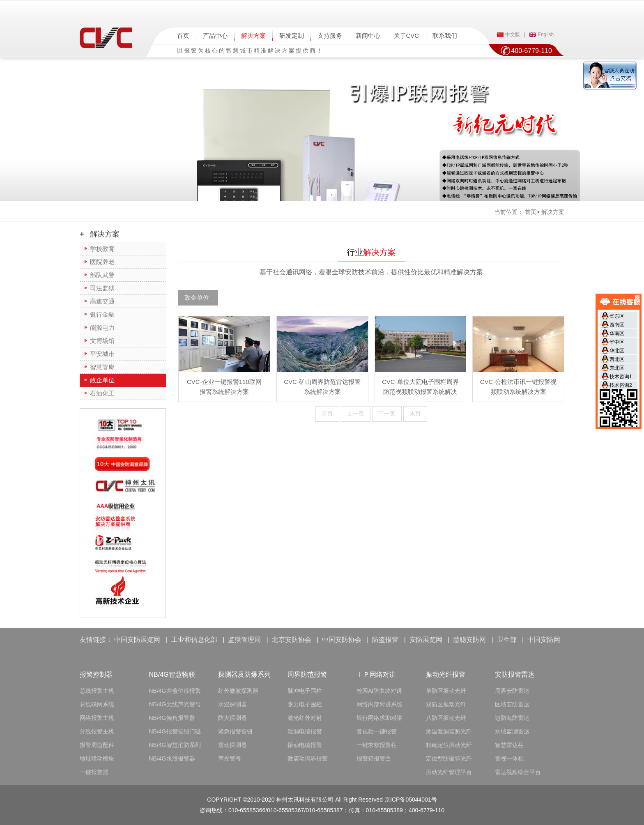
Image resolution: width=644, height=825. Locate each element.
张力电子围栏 (305, 704)
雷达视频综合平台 (518, 772)
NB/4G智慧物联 (172, 674)
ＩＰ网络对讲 (376, 674)
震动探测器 (232, 745)
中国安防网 (544, 640)
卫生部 (507, 640)
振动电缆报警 (305, 745)
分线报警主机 (97, 731)
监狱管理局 (244, 640)
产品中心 (215, 36)
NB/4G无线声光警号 (175, 704)
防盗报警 (385, 640)
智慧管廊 (102, 367)
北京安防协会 (292, 640)
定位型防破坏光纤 (449, 758)
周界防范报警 (307, 674)
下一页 (387, 414)
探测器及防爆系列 (244, 674)
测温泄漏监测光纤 (449, 731)
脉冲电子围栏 (305, 691)
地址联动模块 (97, 758)
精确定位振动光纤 (449, 745)
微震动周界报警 (308, 758)
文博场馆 (102, 341)
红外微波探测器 (238, 691)
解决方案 (253, 36)
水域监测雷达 (512, 731)
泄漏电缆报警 (305, 731)
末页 (415, 414)
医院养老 (102, 262)
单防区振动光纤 (446, 691)
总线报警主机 (97, 691)
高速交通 (102, 301)
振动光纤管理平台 (449, 772)
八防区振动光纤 (446, 718)
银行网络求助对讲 (379, 718)
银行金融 (102, 314)
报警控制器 (96, 674)
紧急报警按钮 (235, 731)
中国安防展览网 (137, 640)
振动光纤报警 (446, 674)
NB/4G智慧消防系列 (175, 745)
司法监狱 (102, 288)
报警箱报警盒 (374, 758)
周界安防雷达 (512, 691)
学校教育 (102, 249)
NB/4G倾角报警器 (172, 718)
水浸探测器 (232, 704)
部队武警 (102, 275)
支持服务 (330, 36)
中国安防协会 (342, 640)
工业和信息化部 (194, 640)
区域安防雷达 (512, 704)
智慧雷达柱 (509, 745)
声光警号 (230, 758)
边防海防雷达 (512, 718)
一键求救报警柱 (377, 745)
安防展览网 (426, 640)
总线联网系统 (97, 704)
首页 (183, 36)
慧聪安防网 (469, 640)
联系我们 (445, 36)
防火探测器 (232, 718)
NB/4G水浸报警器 (172, 758)
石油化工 (102, 393)
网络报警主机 (97, 718)
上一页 (356, 414)
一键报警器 (94, 772)
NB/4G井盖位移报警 (175, 691)
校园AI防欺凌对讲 (379, 691)
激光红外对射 (305, 718)
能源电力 (102, 327)
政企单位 (102, 380)
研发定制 (292, 36)
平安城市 (102, 354)
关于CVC (407, 36)
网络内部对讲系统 (379, 704)
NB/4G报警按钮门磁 (175, 731)
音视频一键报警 (377, 731)
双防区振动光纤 (446, 704)
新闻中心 (368, 36)
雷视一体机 (509, 758)
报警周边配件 (97, 745)
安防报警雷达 (515, 674)
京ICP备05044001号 (411, 800)
